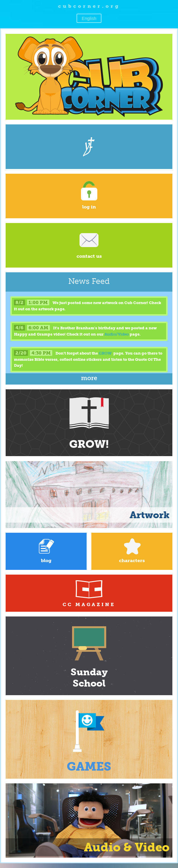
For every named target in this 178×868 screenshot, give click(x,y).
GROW (105, 353)
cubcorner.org (89, 6)
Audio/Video (117, 334)
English (89, 18)
